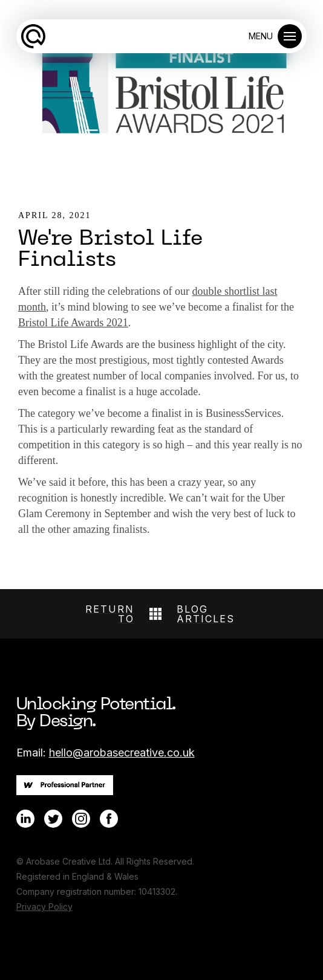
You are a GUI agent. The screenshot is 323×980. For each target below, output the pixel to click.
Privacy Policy (44, 907)
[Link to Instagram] (81, 819)
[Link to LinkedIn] (25, 819)
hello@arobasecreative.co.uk (122, 753)
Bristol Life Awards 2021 (73, 323)
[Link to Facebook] (109, 819)
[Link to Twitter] (53, 819)
